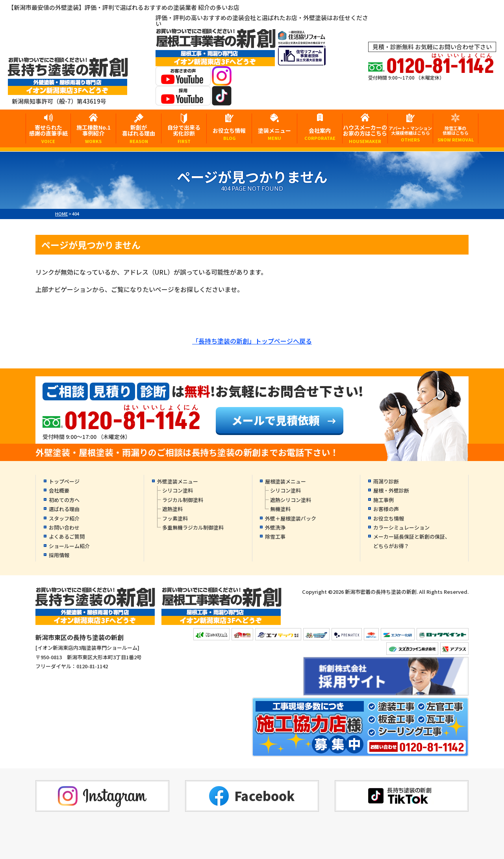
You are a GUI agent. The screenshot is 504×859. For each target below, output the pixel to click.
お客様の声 (386, 509)
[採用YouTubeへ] (183, 100)
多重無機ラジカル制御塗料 (193, 527)
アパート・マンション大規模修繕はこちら (410, 134)
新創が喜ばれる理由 (139, 133)
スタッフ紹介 (64, 518)
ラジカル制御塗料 (183, 500)
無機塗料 (280, 509)
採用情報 (59, 555)
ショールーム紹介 (69, 546)
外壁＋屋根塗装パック (291, 518)
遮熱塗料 (172, 509)
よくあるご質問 (67, 536)
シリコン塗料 (178, 490)
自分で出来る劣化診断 (184, 133)
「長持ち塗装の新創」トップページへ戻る (252, 341)
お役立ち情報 (229, 134)
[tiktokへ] (222, 100)
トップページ (64, 481)
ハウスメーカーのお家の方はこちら (365, 133)
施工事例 (384, 500)
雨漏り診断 (386, 481)
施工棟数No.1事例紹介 (93, 133)
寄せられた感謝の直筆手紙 (48, 133)
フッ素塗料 (175, 518)
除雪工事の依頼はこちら (456, 134)
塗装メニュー (274, 134)
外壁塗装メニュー (178, 481)
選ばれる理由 (64, 509)
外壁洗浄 (275, 527)
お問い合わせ (64, 527)
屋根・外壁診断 (391, 490)
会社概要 (59, 490)
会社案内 (320, 134)
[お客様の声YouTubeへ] (183, 81)
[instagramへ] (222, 81)
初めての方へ (64, 500)
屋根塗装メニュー (285, 481)
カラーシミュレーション (401, 527)
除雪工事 (275, 536)
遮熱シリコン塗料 (291, 500)
